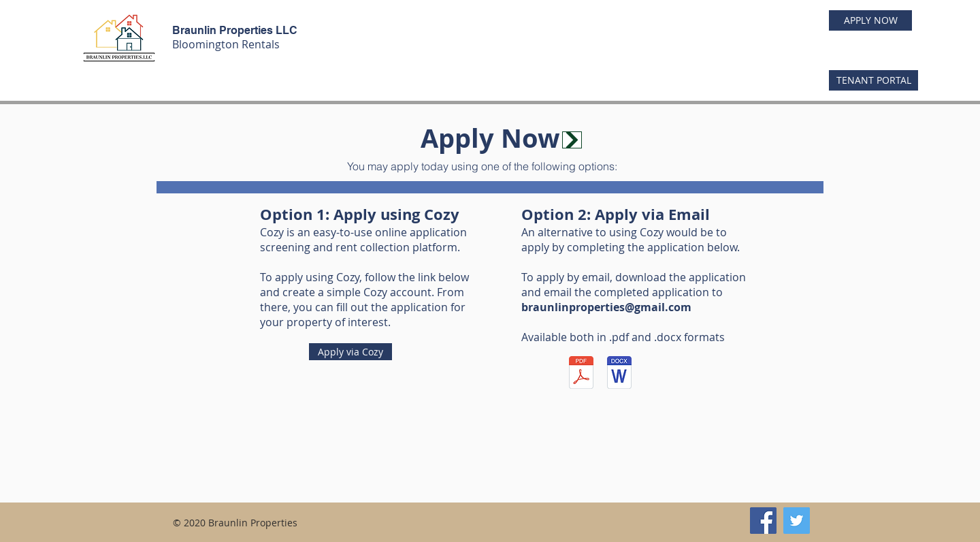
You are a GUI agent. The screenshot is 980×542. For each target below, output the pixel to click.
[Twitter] (797, 521)
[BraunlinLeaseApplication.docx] (619, 374)
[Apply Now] (572, 140)
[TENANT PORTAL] (873, 80)
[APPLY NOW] (870, 20)
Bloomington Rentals (226, 44)
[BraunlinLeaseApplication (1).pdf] (581, 374)
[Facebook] (763, 521)
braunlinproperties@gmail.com (606, 307)
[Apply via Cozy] (350, 352)
